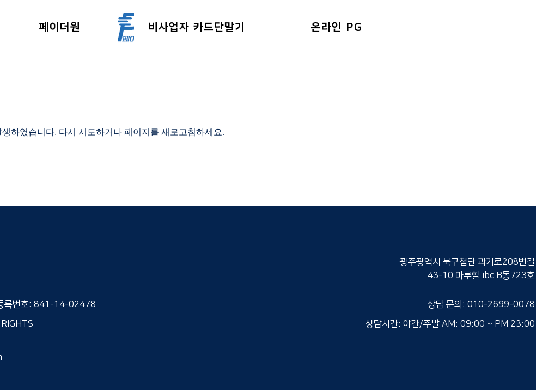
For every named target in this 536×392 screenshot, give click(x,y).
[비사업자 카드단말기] (198, 27)
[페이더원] (61, 27)
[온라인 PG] (338, 27)
